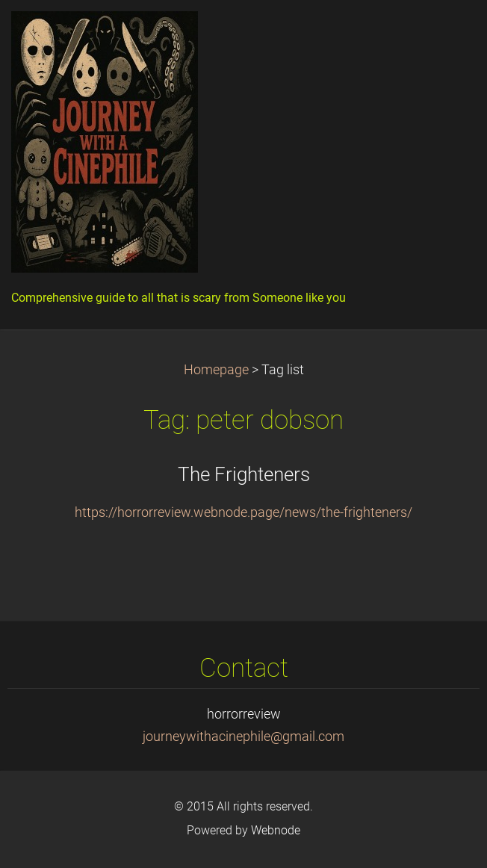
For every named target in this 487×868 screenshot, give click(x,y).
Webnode (276, 830)
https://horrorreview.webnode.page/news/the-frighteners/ (243, 512)
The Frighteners (244, 474)
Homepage (216, 370)
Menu (446, 34)
